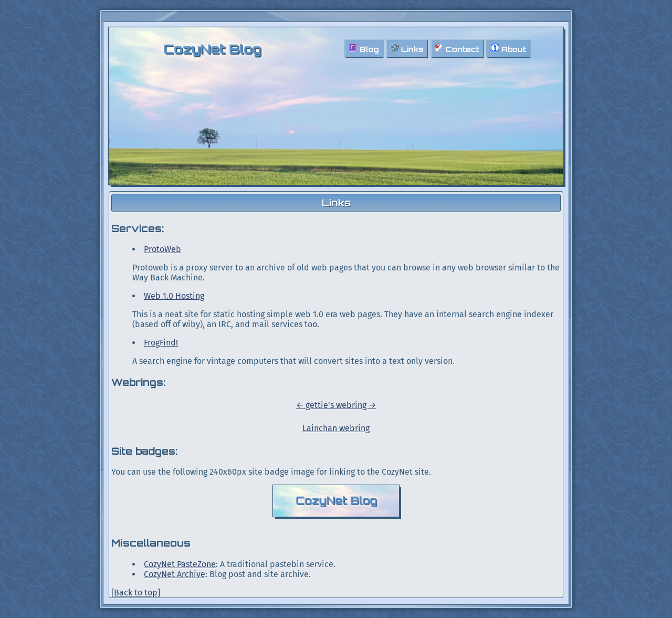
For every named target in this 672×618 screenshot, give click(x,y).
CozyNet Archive (175, 574)
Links (407, 49)
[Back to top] (136, 593)
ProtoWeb (162, 249)
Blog (364, 49)
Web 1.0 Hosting (174, 296)
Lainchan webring (336, 428)
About (508, 49)
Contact (457, 49)
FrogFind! (161, 343)
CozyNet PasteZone (180, 564)
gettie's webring (337, 405)
